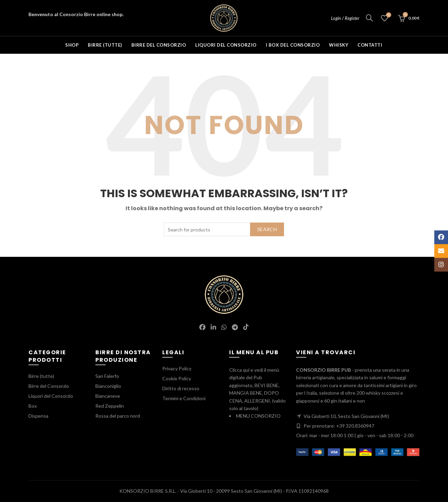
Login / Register (345, 18)
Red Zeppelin (110, 406)
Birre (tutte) (105, 45)
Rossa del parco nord (118, 416)
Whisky (339, 45)
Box (33, 406)
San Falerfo (107, 376)
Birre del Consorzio (159, 45)
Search (267, 229)
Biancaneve (108, 396)
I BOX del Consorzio (293, 45)
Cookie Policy (177, 378)
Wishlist (388, 15)
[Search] (369, 18)
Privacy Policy (177, 368)
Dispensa (38, 416)
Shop (72, 45)
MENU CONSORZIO (258, 416)
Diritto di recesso (181, 388)
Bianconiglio (108, 386)
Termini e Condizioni (184, 398)
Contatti (370, 45)
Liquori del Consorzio (226, 45)
